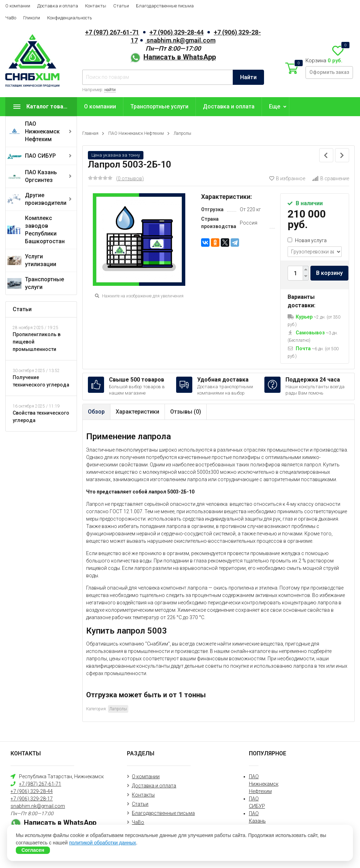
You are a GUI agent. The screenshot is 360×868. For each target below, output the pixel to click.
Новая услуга (307, 240)
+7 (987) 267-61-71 (112, 32)
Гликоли (32, 18)
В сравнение (331, 178)
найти (110, 90)
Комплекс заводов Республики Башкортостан (45, 230)
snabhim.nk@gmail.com (180, 40)
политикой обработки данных (102, 843)
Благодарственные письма (165, 6)
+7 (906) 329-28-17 (32, 799)
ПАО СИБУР (40, 156)
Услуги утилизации (41, 260)
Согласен (33, 850)
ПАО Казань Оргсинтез (41, 176)
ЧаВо (11, 18)
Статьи (121, 6)
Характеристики (137, 412)
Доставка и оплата (58, 6)
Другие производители (46, 199)
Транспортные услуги (44, 283)
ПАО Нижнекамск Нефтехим (42, 131)
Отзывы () (186, 412)
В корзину (329, 273)
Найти (248, 77)
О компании (18, 6)
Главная (90, 133)
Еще (275, 106)
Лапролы (182, 133)
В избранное (287, 178)
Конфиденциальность (70, 18)
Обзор (96, 412)
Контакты (96, 6)
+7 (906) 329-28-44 (176, 32)
